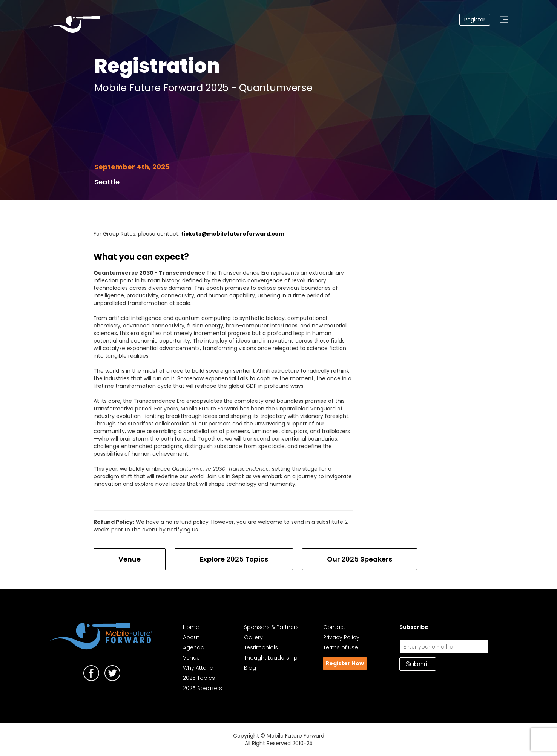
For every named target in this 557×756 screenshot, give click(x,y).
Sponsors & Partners (271, 627)
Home (191, 627)
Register (475, 20)
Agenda (194, 647)
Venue (130, 559)
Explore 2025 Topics (234, 559)
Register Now (345, 663)
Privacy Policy (341, 637)
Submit (418, 664)
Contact (334, 627)
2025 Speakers (203, 688)
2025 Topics (199, 678)
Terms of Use (341, 647)
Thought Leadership (271, 658)
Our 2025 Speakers (360, 559)
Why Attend (198, 668)
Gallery (253, 637)
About (191, 637)
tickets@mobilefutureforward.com (233, 234)
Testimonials (261, 647)
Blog (250, 668)
